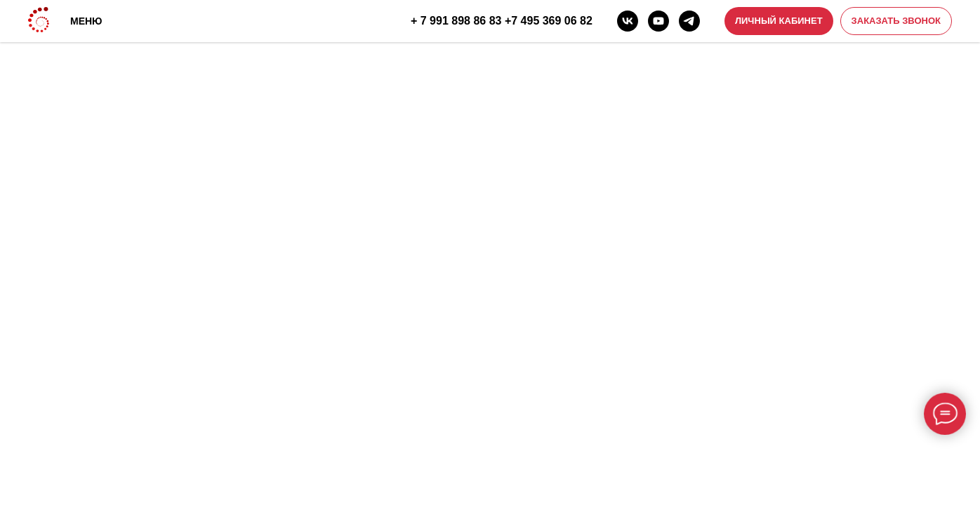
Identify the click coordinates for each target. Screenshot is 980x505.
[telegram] (689, 21)
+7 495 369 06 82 (549, 21)
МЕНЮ (86, 21)
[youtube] (658, 21)
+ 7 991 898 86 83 (456, 21)
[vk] (628, 21)
